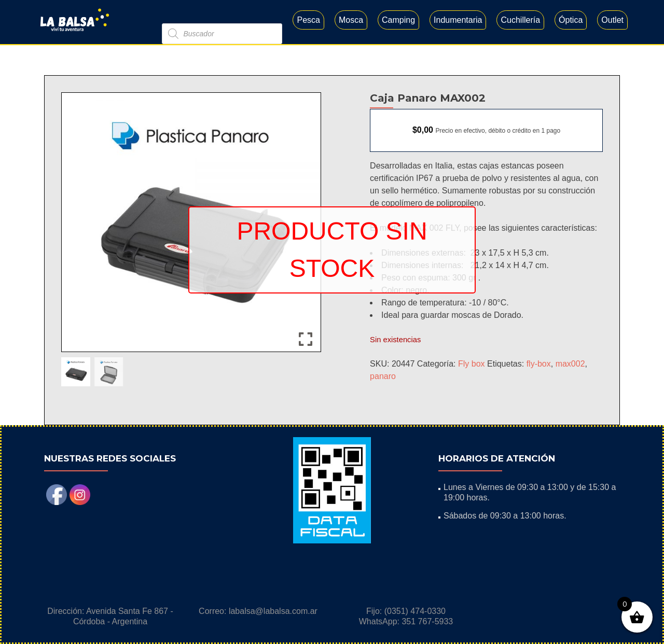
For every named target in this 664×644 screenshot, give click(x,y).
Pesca (308, 20)
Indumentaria (458, 20)
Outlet (612, 20)
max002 (570, 364)
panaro (383, 376)
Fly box (472, 364)
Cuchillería (520, 20)
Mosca (351, 20)
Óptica (571, 20)
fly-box (539, 364)
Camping (398, 20)
